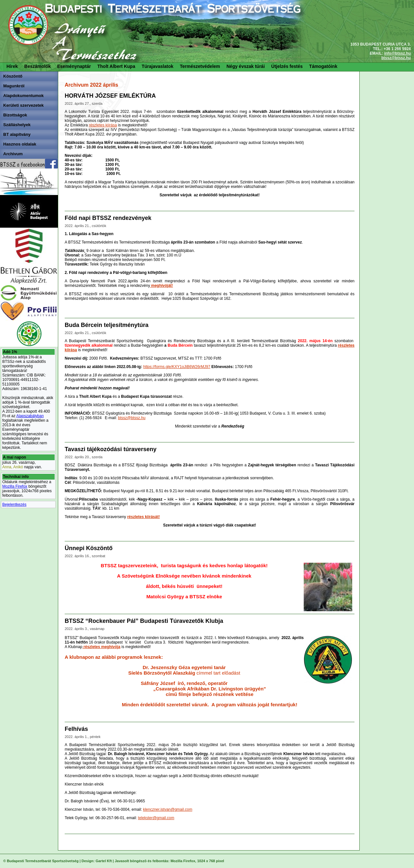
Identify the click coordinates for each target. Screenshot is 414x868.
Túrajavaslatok (158, 66)
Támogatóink (323, 66)
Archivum (13, 154)
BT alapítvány (17, 134)
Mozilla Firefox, (183, 861)
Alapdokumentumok (23, 96)
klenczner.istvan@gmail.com (168, 809)
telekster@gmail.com (156, 818)
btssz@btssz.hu (396, 58)
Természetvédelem (200, 66)
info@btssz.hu (398, 53)
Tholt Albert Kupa (116, 66)
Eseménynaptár (74, 66)
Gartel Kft (103, 861)
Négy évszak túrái (245, 66)
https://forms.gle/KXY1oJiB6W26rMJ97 (177, 367)
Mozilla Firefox (15, 486)
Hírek (12, 66)
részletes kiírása (103, 125)
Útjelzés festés (287, 66)
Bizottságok (15, 115)
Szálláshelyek (17, 125)
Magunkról (14, 86)
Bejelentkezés (14, 505)
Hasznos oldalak (20, 144)
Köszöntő (13, 76)
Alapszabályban (30, 416)
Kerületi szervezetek (23, 105)
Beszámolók (38, 66)
